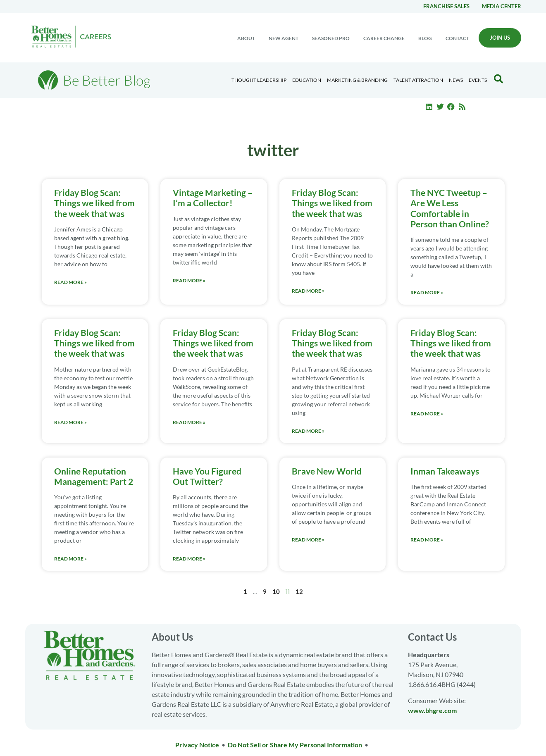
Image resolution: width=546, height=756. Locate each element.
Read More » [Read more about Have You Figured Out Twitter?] (189, 559)
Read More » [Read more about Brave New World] (308, 540)
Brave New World (327, 471)
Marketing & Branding (357, 80)
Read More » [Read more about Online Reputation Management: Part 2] (70, 559)
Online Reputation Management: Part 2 (94, 476)
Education (307, 80)
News (456, 80)
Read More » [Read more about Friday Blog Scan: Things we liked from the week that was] (70, 282)
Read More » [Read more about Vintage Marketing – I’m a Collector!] (189, 280)
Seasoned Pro (331, 38)
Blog (425, 38)
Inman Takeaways (445, 471)
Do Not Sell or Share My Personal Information (295, 745)
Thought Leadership (259, 80)
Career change (384, 38)
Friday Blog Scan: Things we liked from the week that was (94, 203)
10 (276, 591)
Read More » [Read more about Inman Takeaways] (427, 540)
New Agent (284, 38)
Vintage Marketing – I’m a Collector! (213, 198)
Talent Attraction (418, 80)
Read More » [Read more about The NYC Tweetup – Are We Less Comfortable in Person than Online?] (427, 292)
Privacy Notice (197, 745)
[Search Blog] (498, 79)
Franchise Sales (446, 6)
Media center (502, 6)
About (246, 38)
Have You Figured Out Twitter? (207, 476)
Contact (457, 38)
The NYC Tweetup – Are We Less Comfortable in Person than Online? (450, 208)
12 (299, 591)
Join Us (500, 38)
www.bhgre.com (432, 710)
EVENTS (478, 80)
